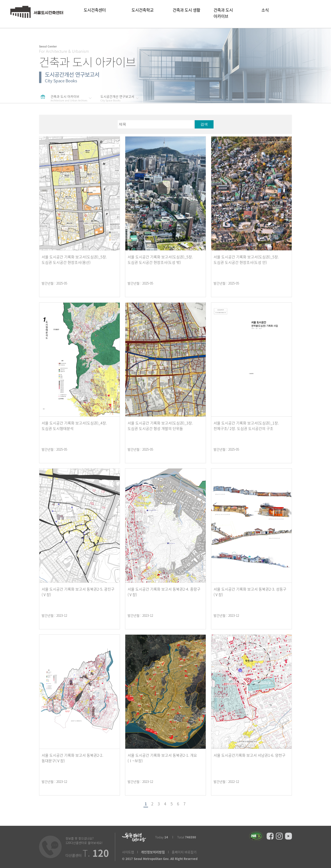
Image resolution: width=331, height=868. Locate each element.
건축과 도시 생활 (186, 13)
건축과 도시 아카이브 (231, 16)
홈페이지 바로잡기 (184, 852)
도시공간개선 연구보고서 (117, 98)
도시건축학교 (145, 13)
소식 (265, 13)
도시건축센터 (101, 13)
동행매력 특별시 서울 (134, 837)
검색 (204, 124)
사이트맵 (128, 852)
